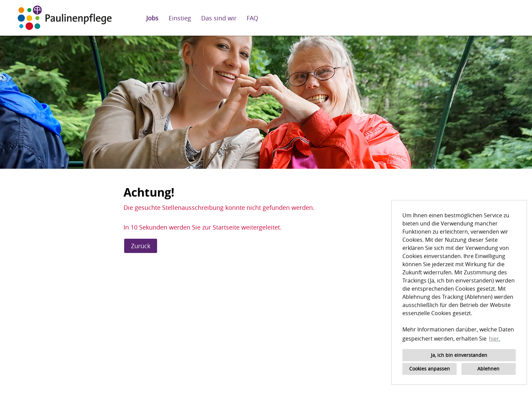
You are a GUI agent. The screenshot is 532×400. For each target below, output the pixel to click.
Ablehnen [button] (488, 369)
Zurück (141, 246)
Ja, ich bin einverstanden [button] (459, 355)
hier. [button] (495, 339)
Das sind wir (219, 18)
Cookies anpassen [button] (430, 369)
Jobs (152, 18)
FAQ (252, 18)
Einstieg (180, 18)
